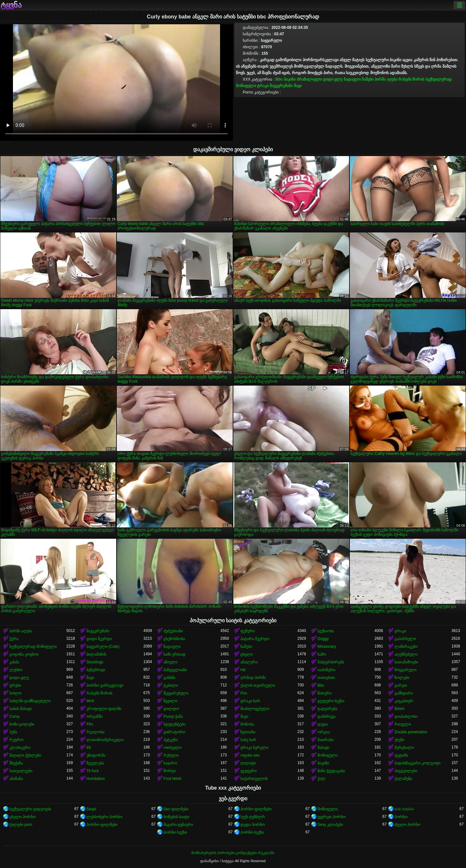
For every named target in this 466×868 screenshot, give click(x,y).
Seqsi (91, 809)
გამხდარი (404, 693)
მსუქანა (16, 763)
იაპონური (326, 670)
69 (89, 748)
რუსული (171, 755)
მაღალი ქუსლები (25, 755)
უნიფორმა (96, 755)
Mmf (90, 701)
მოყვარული (405, 670)
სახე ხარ (248, 740)
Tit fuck (93, 771)
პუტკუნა (171, 740)
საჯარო (170, 763)
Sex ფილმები (176, 809)
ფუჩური (248, 631)
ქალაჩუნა (403, 779)
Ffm (90, 724)
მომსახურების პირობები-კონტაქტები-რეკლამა (233, 853)
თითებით (326, 678)
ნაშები (368, 79)
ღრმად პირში (253, 678)
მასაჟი (323, 748)
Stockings (95, 662)
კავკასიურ (404, 701)
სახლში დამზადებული (30, 701)
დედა (323, 724)
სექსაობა (326, 631)
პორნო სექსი (175, 832)
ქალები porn (21, 825)
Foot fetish (172, 779)
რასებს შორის (411, 79)
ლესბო (16, 670)
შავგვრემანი (281, 86)
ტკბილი (171, 685)
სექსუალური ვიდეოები (30, 809)
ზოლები (402, 678)
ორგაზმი (94, 716)
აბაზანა (16, 779)
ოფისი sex (250, 755)
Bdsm (399, 709)
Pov (244, 693)
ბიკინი (290, 79)
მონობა (247, 724)
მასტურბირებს (331, 662)
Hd (243, 670)
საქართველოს (254, 779)
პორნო (401, 817)
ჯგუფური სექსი (331, 701)
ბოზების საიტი (176, 817)
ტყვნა (11, 5)
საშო (322, 654)
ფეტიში (401, 755)
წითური (325, 693)
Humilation (96, 779)
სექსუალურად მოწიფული (33, 647)
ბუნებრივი (96, 670)
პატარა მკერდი (255, 639)
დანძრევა (327, 716)
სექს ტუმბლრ (253, 817)
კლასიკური (20, 748)
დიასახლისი (406, 716)
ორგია (324, 732)
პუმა (13, 732)
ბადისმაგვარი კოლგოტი (417, 763)
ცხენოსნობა (174, 639)
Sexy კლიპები (330, 825)
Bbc (279, 79)
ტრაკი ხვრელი (254, 748)
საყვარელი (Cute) (103, 647)
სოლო (15, 693)
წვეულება (95, 763)
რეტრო (16, 740)
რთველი (403, 724)
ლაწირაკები (406, 647)
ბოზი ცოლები (22, 724)
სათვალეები (21, 771)
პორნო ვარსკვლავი (105, 685)
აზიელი (170, 662)
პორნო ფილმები (256, 809)
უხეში (399, 740)
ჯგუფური (249, 771)
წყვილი (170, 701)
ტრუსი (15, 685)
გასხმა (169, 678)
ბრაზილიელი (309, 79)
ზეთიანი (248, 732)
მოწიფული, (328, 809)
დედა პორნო (253, 825)
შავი (298, 86)
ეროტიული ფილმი (104, 709)
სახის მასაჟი (21, 709)
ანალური (249, 662)
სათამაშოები (406, 662)
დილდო (171, 709)
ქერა (14, 639)
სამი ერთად (175, 654)
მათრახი (326, 740)
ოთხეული (172, 748)
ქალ (322, 779)
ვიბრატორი (174, 732)
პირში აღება (386, 79)
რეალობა (95, 732)
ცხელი (247, 654)
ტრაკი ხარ (250, 701)
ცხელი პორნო (22, 817)
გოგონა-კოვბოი (24, 654)
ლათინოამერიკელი (105, 740)
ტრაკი (263, 86)
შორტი (170, 771)
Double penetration (411, 732)
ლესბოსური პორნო (104, 817)
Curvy (14, 716)
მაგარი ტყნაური (178, 825)
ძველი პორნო (407, 825)
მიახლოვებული (255, 709)
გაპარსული (405, 639)
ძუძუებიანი (173, 631)
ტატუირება (327, 709)
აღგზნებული (406, 654)
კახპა (14, 662)
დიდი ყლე (333, 79)
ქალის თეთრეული (258, 685)
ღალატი (248, 763)
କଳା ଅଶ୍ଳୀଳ (404, 809)
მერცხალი (404, 748)
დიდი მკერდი (99, 639)
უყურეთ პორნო (332, 817)
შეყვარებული (176, 693)
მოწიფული (327, 755)
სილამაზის (96, 654)
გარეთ (401, 685)
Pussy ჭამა (173, 716)
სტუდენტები (174, 724)
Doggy (323, 639)
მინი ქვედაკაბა (331, 771)
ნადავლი (352, 79)
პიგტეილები (406, 771)
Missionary (327, 647)
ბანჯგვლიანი (175, 670)
